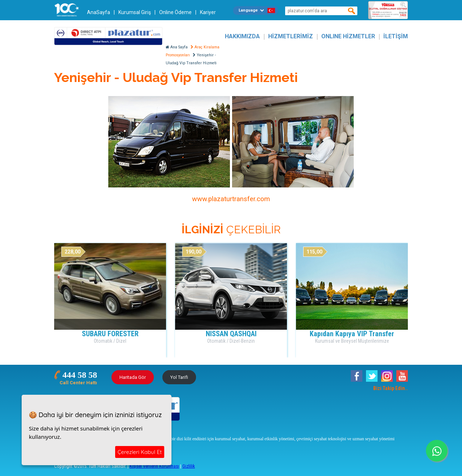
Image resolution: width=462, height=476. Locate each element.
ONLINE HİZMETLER (348, 36)
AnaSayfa (99, 12)
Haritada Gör (133, 377)
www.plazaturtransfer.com (231, 199)
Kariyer (208, 12)
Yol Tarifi (179, 377)
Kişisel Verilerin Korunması (154, 466)
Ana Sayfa (177, 47)
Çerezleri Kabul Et (140, 452)
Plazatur (108, 36)
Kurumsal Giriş (135, 12)
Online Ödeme (175, 12)
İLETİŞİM (396, 36)
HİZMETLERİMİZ (291, 36)
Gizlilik (189, 466)
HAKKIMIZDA (242, 36)
